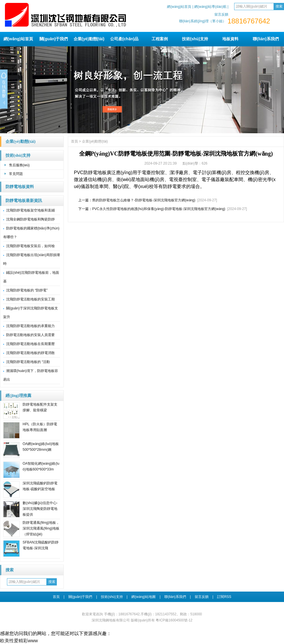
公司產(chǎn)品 (124, 39)
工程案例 (160, 39)
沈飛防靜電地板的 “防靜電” (27, 290)
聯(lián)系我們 (266, 39)
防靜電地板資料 (20, 187)
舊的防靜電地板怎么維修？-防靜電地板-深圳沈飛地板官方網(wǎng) (144, 200)
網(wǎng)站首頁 (179, 7)
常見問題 (16, 174)
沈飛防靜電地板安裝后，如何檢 (30, 246)
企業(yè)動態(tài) (89, 39)
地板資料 (230, 39)
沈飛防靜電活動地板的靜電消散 (30, 353)
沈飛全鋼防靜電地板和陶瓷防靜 (30, 219)
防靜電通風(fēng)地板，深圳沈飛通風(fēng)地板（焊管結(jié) (41, 528)
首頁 (74, 141)
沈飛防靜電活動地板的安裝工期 (30, 299)
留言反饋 (221, 14)
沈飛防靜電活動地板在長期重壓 (30, 344)
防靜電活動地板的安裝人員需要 (30, 335)
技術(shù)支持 (195, 39)
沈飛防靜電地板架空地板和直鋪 (30, 210)
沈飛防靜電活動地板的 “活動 (28, 362)
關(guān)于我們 (54, 39)
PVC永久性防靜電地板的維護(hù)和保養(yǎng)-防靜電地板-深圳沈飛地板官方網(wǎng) (159, 209)
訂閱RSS (224, 597)
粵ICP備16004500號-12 (174, 620)
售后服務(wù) (19, 165)
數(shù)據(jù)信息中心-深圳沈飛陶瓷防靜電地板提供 (40, 509)
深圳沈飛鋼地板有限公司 (111, 620)
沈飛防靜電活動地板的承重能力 (30, 326)
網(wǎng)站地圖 (143, 597)
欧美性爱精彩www (19, 641)
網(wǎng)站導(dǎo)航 (210, 7)
